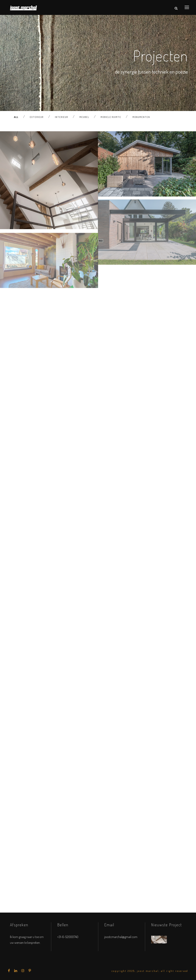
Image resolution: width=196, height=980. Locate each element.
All (16, 117)
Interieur (61, 117)
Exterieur (37, 117)
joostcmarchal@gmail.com (121, 937)
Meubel (84, 117)
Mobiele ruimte (111, 117)
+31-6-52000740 (68, 937)
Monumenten (141, 117)
